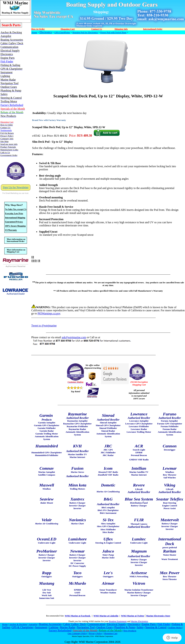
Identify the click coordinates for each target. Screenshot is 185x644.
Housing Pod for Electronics (85, 32)
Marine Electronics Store (158, 616)
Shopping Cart (111, 633)
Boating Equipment (118, 621)
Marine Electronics (139, 621)
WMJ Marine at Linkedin (106, 616)
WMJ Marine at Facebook (78, 616)
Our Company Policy (77, 633)
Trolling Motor (175, 627)
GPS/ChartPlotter (62, 32)
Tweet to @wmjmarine (44, 326)
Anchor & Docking (18, 624)
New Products (130, 631)
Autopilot (33, 624)
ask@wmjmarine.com (74, 337)
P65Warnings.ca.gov (49, 313)
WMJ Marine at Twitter (133, 616)
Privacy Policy (96, 633)
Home (34, 32)
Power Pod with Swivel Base (113, 32)
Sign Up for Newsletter (16, 187)
